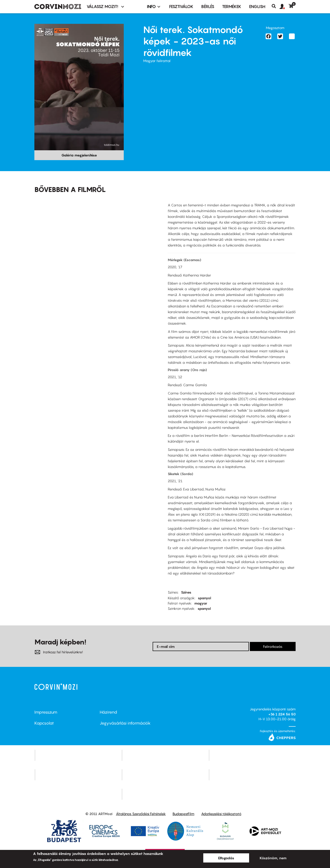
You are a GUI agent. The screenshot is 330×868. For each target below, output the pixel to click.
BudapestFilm (183, 814)
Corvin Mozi (78, 755)
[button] (284, 7)
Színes (186, 592)
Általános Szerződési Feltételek (141, 814)
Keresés (276, 6)
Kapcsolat (44, 723)
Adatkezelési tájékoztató (221, 814)
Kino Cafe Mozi (165, 755)
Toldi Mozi (165, 794)
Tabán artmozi (253, 775)
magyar (201, 603)
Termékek (232, 7)
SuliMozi (165, 775)
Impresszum (46, 712)
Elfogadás (226, 858)
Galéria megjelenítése (79, 155)
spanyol (204, 598)
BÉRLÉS (208, 7)
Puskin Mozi (78, 775)
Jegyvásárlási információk (125, 723)
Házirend (108, 712)
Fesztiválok (181, 7)
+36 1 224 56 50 (282, 714)
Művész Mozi (253, 755)
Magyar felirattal (157, 61)
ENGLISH (257, 7)
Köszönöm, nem (273, 858)
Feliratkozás (273, 646)
